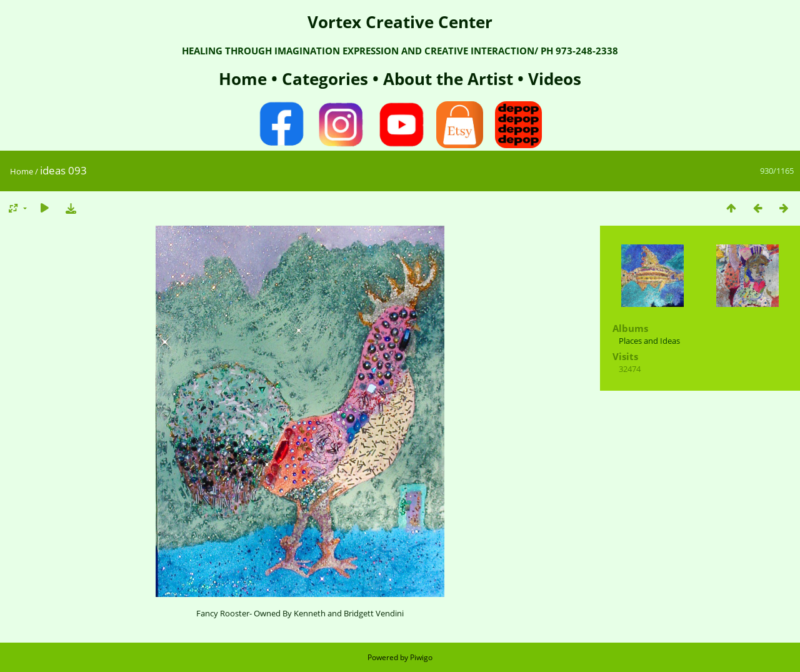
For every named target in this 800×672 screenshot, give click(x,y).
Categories (327, 79)
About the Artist (448, 79)
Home (245, 79)
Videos (552, 79)
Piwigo (421, 657)
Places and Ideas (649, 341)
